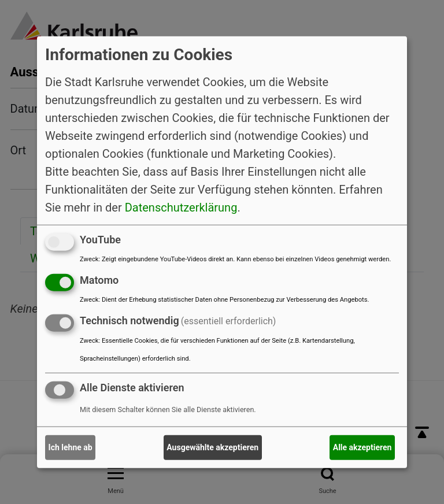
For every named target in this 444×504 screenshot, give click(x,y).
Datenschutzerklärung (181, 207)
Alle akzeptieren (362, 447)
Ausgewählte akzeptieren (212, 447)
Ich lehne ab (71, 447)
